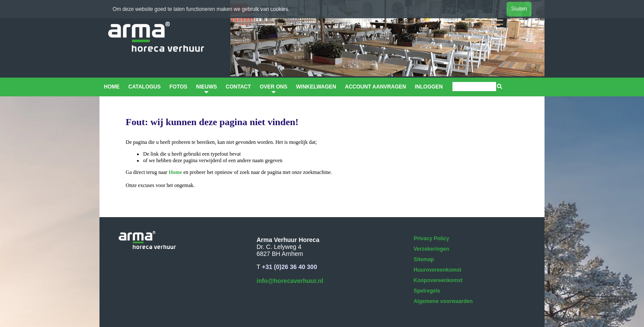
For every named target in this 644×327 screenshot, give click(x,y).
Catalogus (144, 87)
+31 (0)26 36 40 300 (289, 267)
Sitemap (424, 259)
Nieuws (206, 90)
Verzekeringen (431, 249)
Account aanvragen (375, 87)
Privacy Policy (431, 238)
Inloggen (429, 87)
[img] (500, 86)
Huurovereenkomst (437, 270)
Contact (238, 87)
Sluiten (519, 9)
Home (112, 87)
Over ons (273, 90)
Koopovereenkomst (438, 280)
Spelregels (427, 291)
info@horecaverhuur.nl (290, 281)
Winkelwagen (316, 87)
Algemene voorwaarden (443, 301)
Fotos (178, 87)
